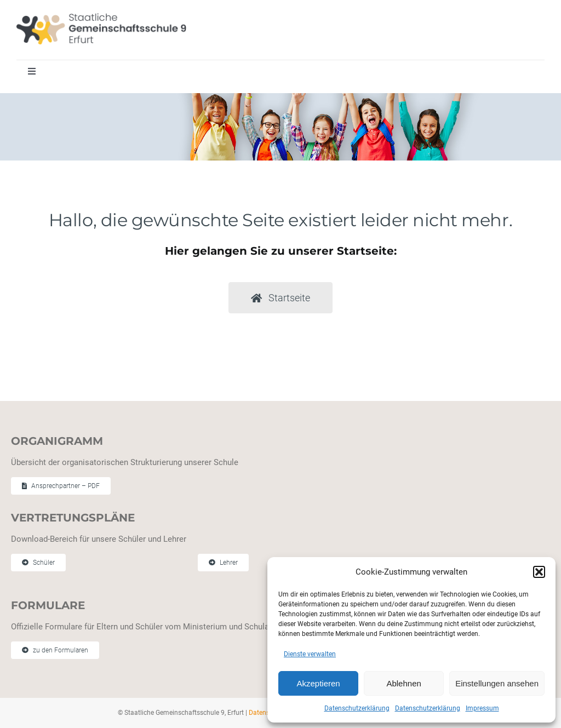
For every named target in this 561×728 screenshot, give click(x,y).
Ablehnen (403, 683)
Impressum (482, 708)
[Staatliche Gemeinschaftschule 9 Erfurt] (101, 17)
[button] (539, 572)
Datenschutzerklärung (357, 708)
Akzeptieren (318, 683)
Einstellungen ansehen (497, 683)
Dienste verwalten (310, 654)
